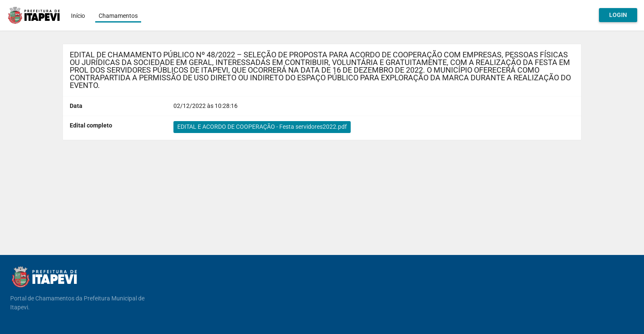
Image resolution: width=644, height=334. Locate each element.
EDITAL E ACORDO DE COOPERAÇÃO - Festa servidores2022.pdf (262, 127)
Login (618, 15)
